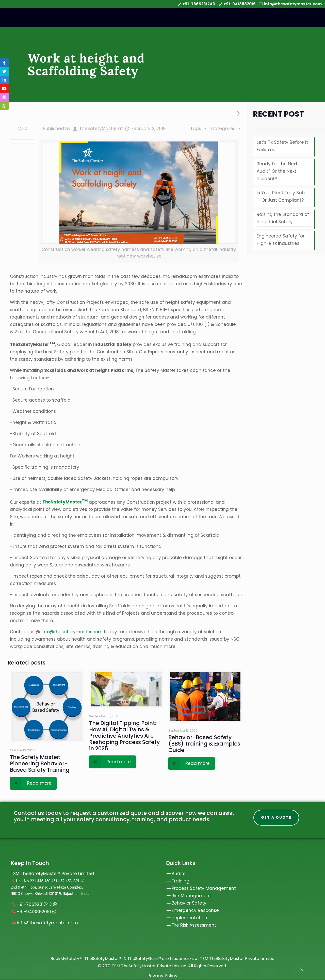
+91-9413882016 (240, 4)
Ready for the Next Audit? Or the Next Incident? (277, 171)
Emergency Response (195, 911)
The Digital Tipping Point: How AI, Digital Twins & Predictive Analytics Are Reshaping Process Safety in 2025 (124, 736)
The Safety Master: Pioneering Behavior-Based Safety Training (40, 763)
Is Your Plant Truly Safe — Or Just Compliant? (282, 196)
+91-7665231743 (199, 4)
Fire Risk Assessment (194, 925)
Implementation (189, 918)
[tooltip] (4, 63)
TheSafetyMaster (98, 129)
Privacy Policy (162, 976)
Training (181, 881)
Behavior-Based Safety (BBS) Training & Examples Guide (204, 744)
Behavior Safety (189, 903)
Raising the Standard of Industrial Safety (283, 218)
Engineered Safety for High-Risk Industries (281, 240)
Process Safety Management (204, 889)
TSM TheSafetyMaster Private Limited (149, 966)
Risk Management (191, 896)
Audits (175, 874)
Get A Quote (276, 817)
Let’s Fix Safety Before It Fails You (282, 146)
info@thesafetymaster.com (293, 4)
